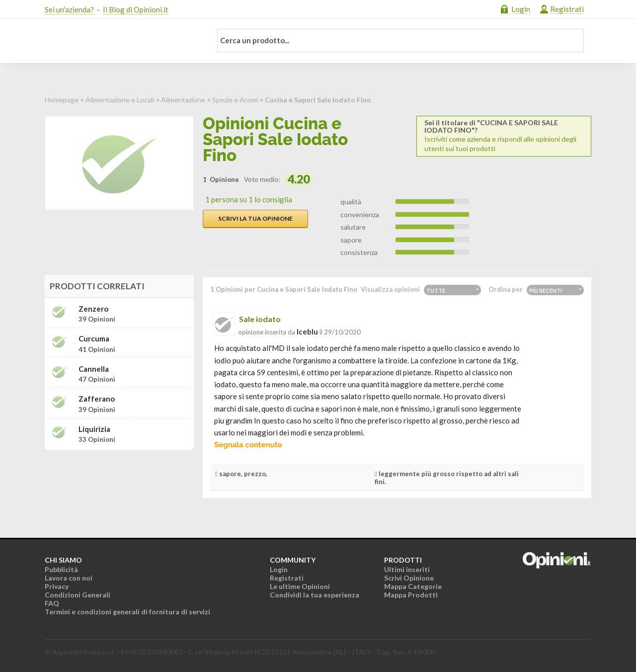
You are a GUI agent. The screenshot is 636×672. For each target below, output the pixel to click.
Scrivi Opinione (409, 578)
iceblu (307, 332)
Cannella (94, 369)
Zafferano (97, 399)
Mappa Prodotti (411, 595)
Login (521, 9)
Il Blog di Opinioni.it (136, 9)
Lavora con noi (69, 578)
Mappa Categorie (413, 586)
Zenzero (93, 309)
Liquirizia (94, 429)
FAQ (52, 603)
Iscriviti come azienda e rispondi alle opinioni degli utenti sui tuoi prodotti (504, 136)
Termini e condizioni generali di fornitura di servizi (127, 612)
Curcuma (94, 339)
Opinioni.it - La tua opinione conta (122, 41)
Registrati (567, 9)
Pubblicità (61, 569)
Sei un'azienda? (69, 9)
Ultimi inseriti (407, 569)
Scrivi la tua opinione (255, 218)
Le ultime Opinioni (300, 586)
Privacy (57, 586)
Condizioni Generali (78, 595)
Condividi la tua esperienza (315, 595)
